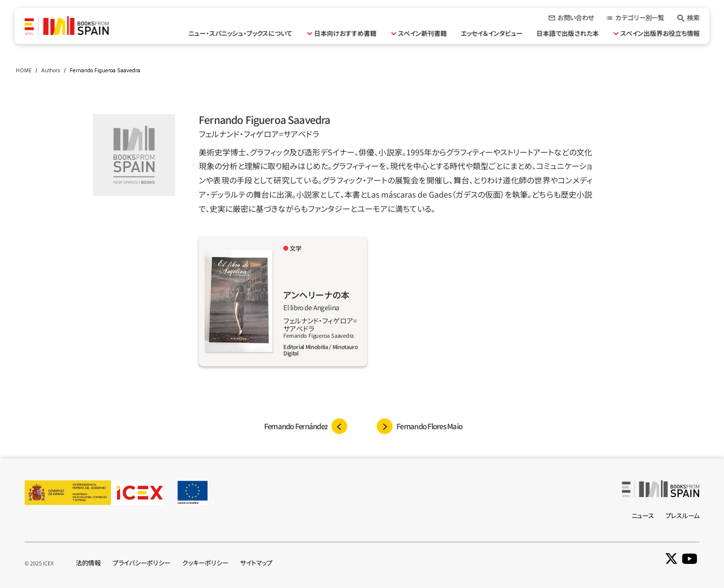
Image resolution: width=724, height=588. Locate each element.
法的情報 (88, 563)
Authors (51, 70)
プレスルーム (682, 515)
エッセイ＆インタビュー (492, 33)
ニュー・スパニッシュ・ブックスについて (241, 33)
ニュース (643, 515)
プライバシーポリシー (141, 563)
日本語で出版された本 (568, 33)
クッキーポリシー (205, 563)
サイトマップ (256, 563)
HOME (24, 70)
